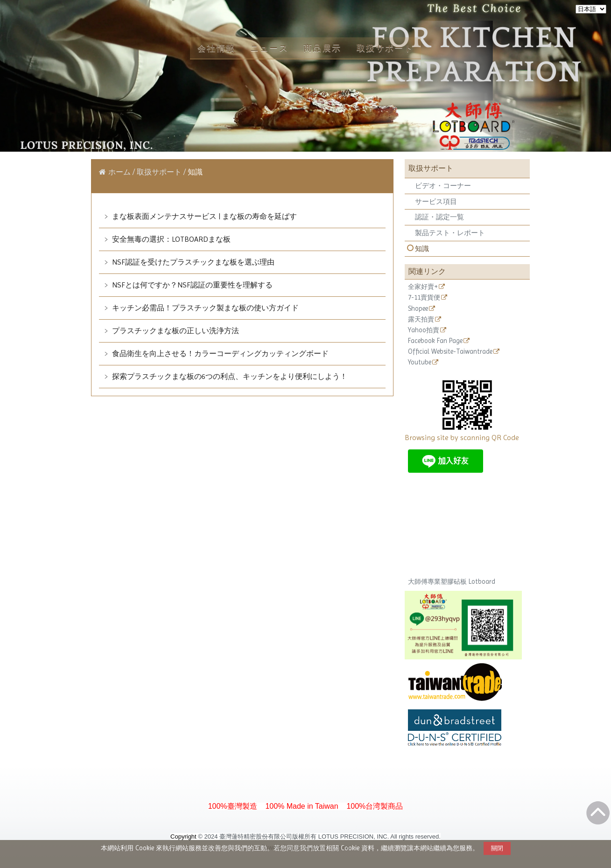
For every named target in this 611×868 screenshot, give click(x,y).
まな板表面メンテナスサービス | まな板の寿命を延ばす (204, 216)
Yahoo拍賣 (424, 330)
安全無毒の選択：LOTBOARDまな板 (170, 239)
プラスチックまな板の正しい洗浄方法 (175, 331)
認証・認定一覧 (439, 217)
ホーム (119, 172)
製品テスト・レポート (450, 233)
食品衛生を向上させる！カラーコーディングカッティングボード (219, 353)
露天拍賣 (421, 319)
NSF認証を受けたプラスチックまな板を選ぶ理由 (192, 262)
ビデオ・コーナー (443, 186)
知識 (422, 249)
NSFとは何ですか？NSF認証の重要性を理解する (191, 285)
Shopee (418, 309)
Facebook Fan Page (435, 341)
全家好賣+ (423, 287)
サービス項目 (436, 202)
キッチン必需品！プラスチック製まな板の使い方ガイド (204, 308)
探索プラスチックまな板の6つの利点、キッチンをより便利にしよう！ (229, 376)
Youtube (420, 362)
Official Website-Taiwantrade (450, 352)
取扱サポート (160, 172)
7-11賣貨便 (424, 297)
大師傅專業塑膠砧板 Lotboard (452, 581)
